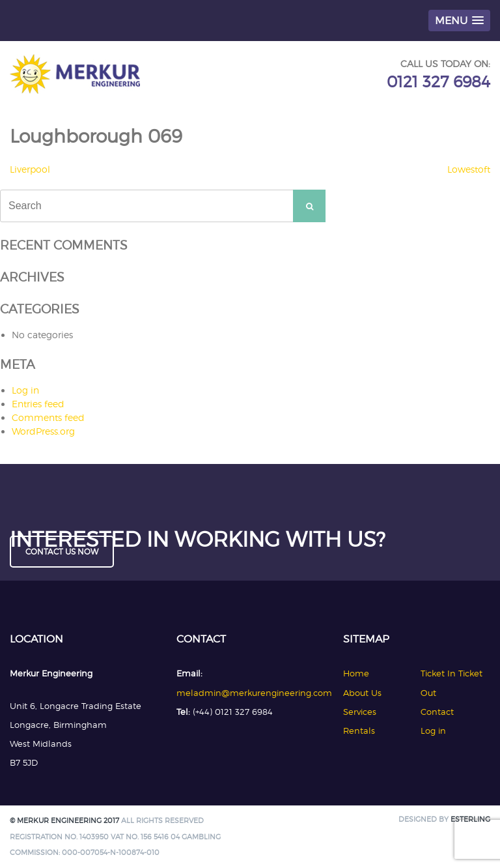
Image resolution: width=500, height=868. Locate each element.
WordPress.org (43, 431)
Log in (25, 390)
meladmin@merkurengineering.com (254, 693)
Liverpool (30, 169)
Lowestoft (469, 169)
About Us (362, 693)
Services (360, 712)
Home (356, 673)
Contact (437, 712)
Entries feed (38, 404)
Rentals (359, 731)
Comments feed (48, 417)
